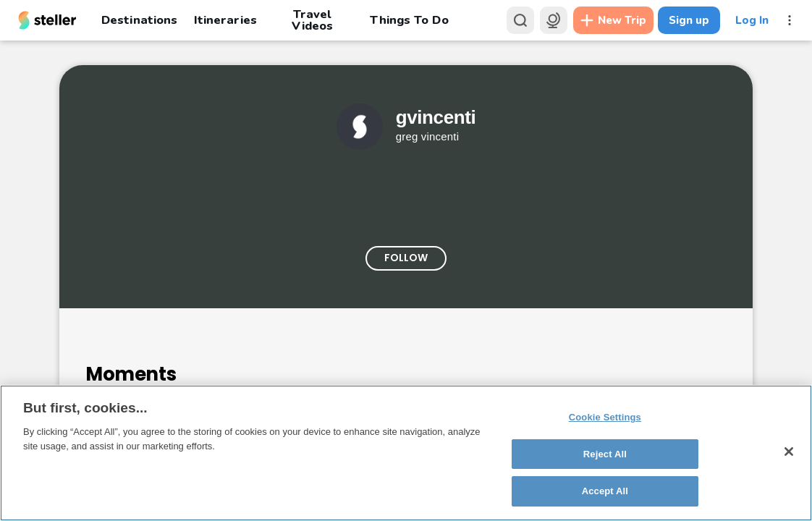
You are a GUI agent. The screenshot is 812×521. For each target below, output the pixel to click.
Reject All (605, 454)
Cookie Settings (605, 417)
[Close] (789, 452)
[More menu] (790, 20)
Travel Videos (312, 20)
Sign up (689, 20)
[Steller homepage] (47, 20)
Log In (752, 20)
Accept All (605, 491)
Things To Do (409, 20)
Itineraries (225, 20)
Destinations (139, 20)
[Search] (520, 20)
